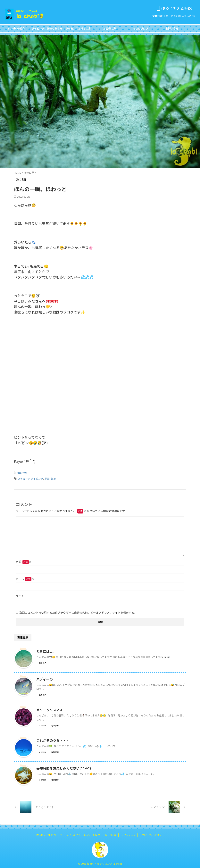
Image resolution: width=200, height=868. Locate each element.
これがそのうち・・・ (52, 739)
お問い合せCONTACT (172, 29)
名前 (24, 561)
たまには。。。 (46, 650)
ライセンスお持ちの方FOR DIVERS (78, 29)
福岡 (54, 478)
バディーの (44, 678)
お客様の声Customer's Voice (109, 29)
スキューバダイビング (30, 478)
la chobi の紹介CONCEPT (16, 29)
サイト (20, 595)
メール (25, 578)
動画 (47, 478)
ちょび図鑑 (111, 834)
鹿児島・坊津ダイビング (49, 834)
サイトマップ (128, 834)
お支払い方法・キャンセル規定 (83, 834)
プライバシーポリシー (152, 834)
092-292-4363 (174, 9)
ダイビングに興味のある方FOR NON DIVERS (47, 29)
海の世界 (22, 473)
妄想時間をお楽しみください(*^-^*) (62, 767)
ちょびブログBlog (141, 29)
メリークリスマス (49, 709)
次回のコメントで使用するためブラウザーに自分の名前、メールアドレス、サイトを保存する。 (78, 611)
